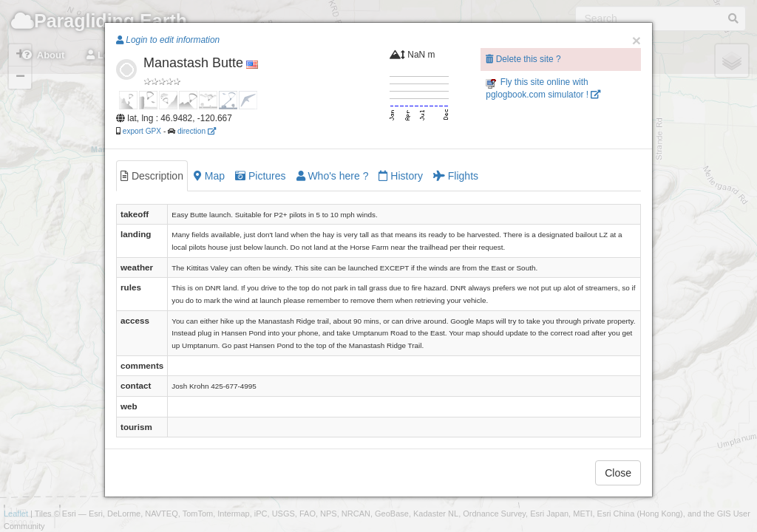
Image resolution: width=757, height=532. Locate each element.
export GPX (142, 131)
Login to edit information (168, 40)
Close (618, 473)
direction (197, 131)
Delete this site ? (523, 59)
